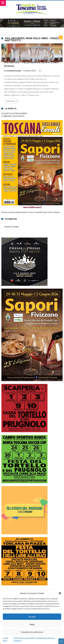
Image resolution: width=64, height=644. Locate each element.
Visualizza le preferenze (32, 632)
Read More (12, 101)
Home (4, 35)
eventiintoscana (14, 71)
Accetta (32, 617)
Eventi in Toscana (12, 227)
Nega (32, 624)
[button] (60, 593)
